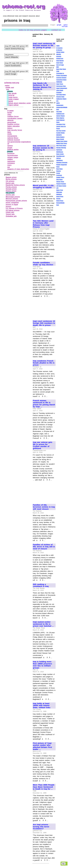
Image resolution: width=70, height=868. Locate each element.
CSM (58, 71)
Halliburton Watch (61, 99)
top (63, 864)
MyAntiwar (59, 150)
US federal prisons (13, 210)
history (10, 128)
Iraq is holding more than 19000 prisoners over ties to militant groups (42, 665)
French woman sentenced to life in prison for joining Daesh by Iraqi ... (44, 404)
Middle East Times (62, 144)
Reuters (59, 171)
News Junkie (60, 154)
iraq (8, 89)
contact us (56, 30)
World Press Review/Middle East (60, 203)
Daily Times (60, 84)
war (9, 167)
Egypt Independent (62, 88)
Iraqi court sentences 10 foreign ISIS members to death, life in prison (44, 323)
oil (8, 144)
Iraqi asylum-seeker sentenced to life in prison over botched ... (43, 624)
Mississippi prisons (13, 197)
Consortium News (61, 80)
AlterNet (59, 54)
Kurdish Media (60, 133)
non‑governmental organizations (19, 142)
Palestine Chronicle (62, 163)
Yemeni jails (10, 214)
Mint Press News (61, 146)
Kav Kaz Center (61, 131)
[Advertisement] (44, 132)
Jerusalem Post (61, 124)
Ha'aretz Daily (60, 97)
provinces (11, 153)
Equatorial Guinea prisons (15, 185)
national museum (14, 140)
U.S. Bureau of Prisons (14, 208)
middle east (10, 88)
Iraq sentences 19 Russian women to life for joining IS (43, 148)
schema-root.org (12, 83)
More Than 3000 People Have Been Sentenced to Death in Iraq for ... (44, 787)
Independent (60, 105)
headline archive (13, 124)
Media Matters (60, 137)
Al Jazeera (59, 48)
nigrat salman (14, 105)
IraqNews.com (60, 114)
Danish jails (10, 183)
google (59, 25)
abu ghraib (13, 93)
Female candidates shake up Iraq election (43, 264)
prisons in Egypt (12, 205)
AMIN (58, 46)
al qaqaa (11, 111)
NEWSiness (60, 152)
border (10, 113)
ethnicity (10, 120)
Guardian (59, 93)
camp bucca (13, 97)
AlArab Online (60, 52)
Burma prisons (11, 179)
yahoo (66, 25)
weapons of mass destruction (18, 169)
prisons (8, 207)
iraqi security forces (15, 130)
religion (10, 159)
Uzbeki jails (10, 212)
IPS (57, 101)
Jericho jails (10, 195)
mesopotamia (12, 136)
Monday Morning (61, 148)
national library (13, 138)
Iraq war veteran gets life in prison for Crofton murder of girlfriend (43, 445)
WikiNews (59, 194)
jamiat (11, 101)
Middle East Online (62, 141)
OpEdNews (60, 161)
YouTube (65, 26)
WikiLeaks (59, 192)
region (7, 86)
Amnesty (59, 56)
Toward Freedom (61, 184)
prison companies (12, 203)
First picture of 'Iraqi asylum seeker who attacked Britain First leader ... (42, 746)
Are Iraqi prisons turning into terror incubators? (41, 827)
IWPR (58, 103)
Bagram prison (11, 177)
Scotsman (59, 175)
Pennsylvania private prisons (16, 201)
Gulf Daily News (61, 95)
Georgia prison (11, 189)
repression (11, 161)
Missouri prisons (12, 199)
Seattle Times (60, 177)
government (12, 122)
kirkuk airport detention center (20, 103)
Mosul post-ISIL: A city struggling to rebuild (43, 186)
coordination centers (15, 118)
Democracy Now (61, 86)
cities (9, 115)
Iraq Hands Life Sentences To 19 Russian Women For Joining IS (42, 86)
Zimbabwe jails (11, 216)
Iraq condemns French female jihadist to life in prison (44, 363)
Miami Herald (60, 139)
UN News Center (61, 186)
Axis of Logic (60, 65)
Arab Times (60, 63)
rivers (9, 165)
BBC (58, 67)
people (10, 148)
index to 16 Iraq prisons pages (33, 30)
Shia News (59, 180)
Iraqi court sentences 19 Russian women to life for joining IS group (44, 46)
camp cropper (14, 99)
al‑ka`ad (11, 95)
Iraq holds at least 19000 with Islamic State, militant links (42, 705)
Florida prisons (11, 187)
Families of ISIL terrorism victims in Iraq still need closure (44, 507)
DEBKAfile (59, 82)
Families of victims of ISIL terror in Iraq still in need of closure (44, 547)
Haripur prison (11, 191)
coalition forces (13, 116)
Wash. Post (60, 190)
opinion (10, 146)
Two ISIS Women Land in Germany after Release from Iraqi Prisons (43, 224)
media (10, 134)
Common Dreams (61, 78)
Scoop (58, 173)
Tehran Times (60, 182)
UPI (57, 188)
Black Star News (61, 69)
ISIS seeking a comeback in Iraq (41, 585)
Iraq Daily (59, 112)
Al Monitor (59, 50)
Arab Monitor (60, 61)
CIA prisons (10, 181)
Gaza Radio (60, 90)
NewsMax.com (60, 156)
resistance (11, 163)
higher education (14, 126)
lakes (9, 132)
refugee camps (13, 157)
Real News (59, 169)
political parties (13, 150)
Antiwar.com (60, 59)
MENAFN (59, 135)
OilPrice (59, 158)
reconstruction (13, 155)
